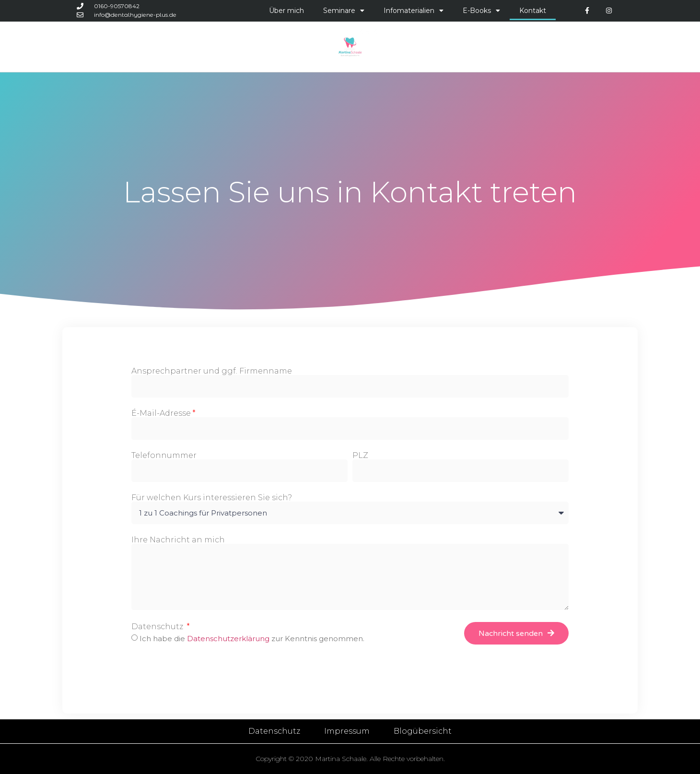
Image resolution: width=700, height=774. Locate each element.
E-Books (481, 11)
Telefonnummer (164, 456)
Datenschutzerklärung (229, 639)
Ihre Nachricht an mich (178, 540)
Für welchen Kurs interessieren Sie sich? (212, 498)
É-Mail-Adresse (161, 413)
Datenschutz (158, 627)
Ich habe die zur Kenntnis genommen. (252, 639)
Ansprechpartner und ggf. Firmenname (212, 371)
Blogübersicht (423, 731)
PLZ (360, 456)
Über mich (286, 11)
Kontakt (533, 11)
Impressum (347, 731)
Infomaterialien (414, 11)
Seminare (344, 11)
